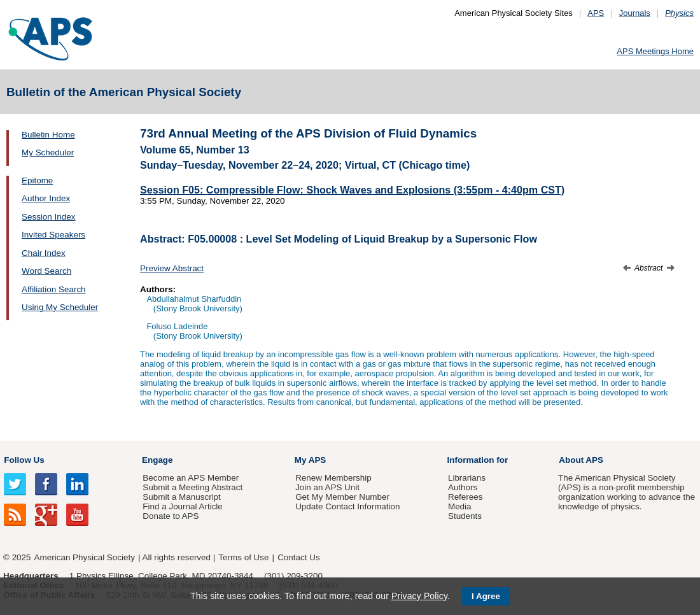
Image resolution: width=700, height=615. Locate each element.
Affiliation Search (54, 289)
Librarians (467, 478)
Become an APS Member (191, 478)
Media (460, 506)
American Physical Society (85, 557)
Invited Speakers (53, 235)
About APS (581, 460)
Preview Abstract (172, 268)
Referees (465, 497)
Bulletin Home (48, 135)
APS (596, 13)
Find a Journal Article (182, 506)
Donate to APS (171, 516)
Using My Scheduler (60, 307)
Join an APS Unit (327, 487)
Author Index (46, 198)
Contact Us (298, 557)
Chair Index (44, 253)
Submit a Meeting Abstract (192, 487)
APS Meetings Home (655, 51)
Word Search (46, 271)
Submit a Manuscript (181, 497)
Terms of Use (243, 557)
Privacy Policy (419, 596)
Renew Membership (333, 478)
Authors (463, 487)
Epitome (37, 180)
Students (465, 516)
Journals (635, 13)
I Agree (486, 596)
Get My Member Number (342, 497)
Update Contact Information (347, 506)
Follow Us (24, 460)
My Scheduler (48, 152)
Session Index (48, 217)
